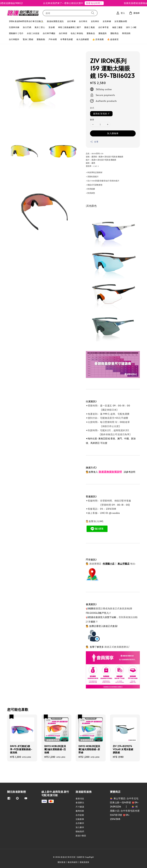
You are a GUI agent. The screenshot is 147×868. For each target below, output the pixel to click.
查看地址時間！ (97, 3)
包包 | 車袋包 (77, 33)
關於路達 (62, 862)
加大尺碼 (27, 27)
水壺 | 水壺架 (33, 33)
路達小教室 (81, 836)
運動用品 (114, 33)
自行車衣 (83, 21)
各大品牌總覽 (83, 39)
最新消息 (80, 799)
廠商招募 (80, 811)
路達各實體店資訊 (55, 21)
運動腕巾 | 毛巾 (16, 33)
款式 (92, 108)
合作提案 (80, 815)
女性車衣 (95, 21)
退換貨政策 (84, 862)
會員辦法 (80, 803)
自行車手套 (104, 27)
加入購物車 (113, 133)
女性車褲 (107, 21)
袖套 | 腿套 (117, 27)
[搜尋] (93, 13)
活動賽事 (80, 819)
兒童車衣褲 (14, 27)
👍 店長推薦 (98, 39)
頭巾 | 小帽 (131, 27)
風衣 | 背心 (40, 27)
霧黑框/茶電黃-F (101, 114)
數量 (92, 120)
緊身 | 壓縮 (28, 39)
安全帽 (52, 27)
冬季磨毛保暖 (67, 39)
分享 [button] (94, 142)
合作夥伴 (80, 823)
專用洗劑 (126, 33)
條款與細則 (73, 862)
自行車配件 (14, 39)
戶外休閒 (53, 39)
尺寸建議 (80, 807)
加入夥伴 (80, 827)
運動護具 (102, 33)
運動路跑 (41, 39)
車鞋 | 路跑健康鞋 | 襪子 (70, 27)
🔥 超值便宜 (113, 39)
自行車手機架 (49, 33)
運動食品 (91, 33)
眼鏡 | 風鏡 (90, 27)
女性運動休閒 (121, 21)
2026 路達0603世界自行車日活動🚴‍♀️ (26, 21)
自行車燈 (63, 33)
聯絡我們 (80, 831)
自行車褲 (71, 21)
